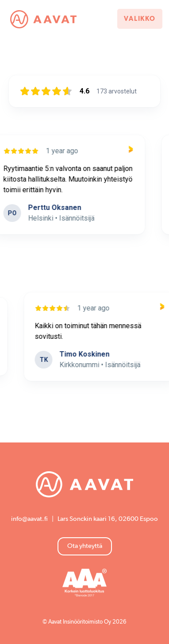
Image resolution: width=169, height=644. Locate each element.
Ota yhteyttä (85, 546)
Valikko (140, 19)
